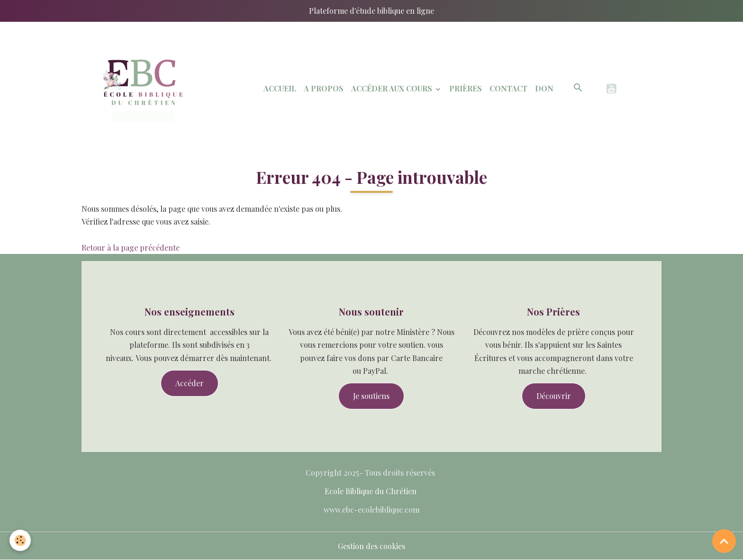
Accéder (190, 383)
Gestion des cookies (371, 546)
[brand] (143, 89)
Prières (466, 88)
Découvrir (554, 396)
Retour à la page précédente (131, 248)
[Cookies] (20, 540)
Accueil (280, 88)
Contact (508, 88)
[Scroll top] (724, 541)
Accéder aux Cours (393, 88)
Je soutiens (371, 396)
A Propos (324, 88)
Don (544, 88)
